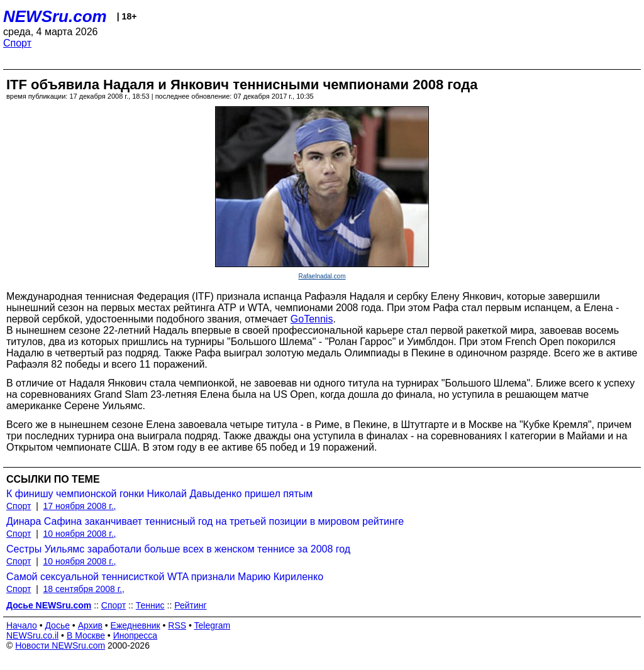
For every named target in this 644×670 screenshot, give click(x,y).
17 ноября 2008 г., (80, 506)
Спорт (17, 43)
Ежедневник (136, 625)
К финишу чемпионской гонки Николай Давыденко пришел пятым (159, 494)
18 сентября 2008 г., (84, 589)
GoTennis (312, 319)
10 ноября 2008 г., (80, 534)
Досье (57, 625)
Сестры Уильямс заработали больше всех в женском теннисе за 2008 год (178, 549)
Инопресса (136, 635)
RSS (177, 625)
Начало (22, 625)
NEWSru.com (55, 16)
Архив (90, 625)
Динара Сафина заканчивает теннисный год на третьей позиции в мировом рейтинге (205, 521)
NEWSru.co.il (32, 635)
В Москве (86, 635)
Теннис (150, 605)
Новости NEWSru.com (60, 645)
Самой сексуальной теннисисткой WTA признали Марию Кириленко (165, 577)
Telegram (213, 625)
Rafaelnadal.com (322, 276)
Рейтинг (190, 605)
